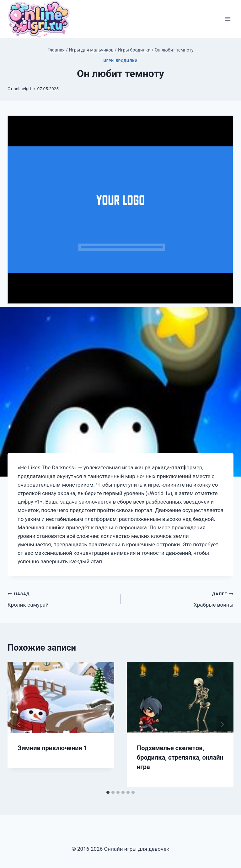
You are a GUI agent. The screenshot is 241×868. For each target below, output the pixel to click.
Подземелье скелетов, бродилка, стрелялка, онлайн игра (180, 757)
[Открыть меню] (228, 19)
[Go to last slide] (19, 724)
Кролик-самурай (61, 599)
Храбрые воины (180, 599)
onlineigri (22, 89)
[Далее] (222, 724)
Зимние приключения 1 (52, 748)
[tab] (108, 792)
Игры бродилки (120, 61)
